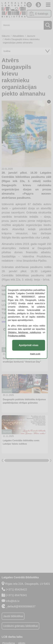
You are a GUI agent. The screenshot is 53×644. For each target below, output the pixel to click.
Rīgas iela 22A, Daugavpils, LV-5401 (28, 584)
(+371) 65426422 (17, 589)
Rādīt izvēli (35, 354)
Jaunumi (31, 36)
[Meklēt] (26, 25)
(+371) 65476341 (17, 595)
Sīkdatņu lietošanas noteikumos (24, 332)
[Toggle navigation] (48, 5)
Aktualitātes (18, 36)
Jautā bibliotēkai (13, 616)
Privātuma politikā (17, 336)
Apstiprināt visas (29, 345)
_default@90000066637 (21, 606)
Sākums (6, 36)
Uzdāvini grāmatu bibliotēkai (20, 626)
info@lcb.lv (13, 601)
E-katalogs (39, 14)
